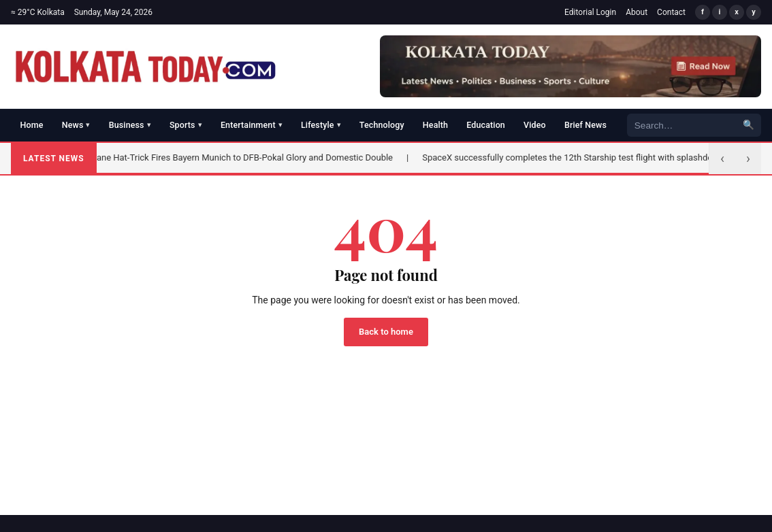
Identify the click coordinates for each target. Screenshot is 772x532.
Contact (671, 12)
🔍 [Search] (749, 124)
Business (130, 125)
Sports (186, 125)
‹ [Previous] (722, 159)
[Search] (681, 125)
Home (32, 125)
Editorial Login (590, 12)
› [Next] (748, 159)
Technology (382, 125)
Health (435, 125)
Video (535, 125)
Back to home (386, 332)
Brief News (585, 125)
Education (486, 125)
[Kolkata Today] (146, 67)
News (76, 125)
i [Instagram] (720, 12)
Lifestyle (321, 125)
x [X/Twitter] (737, 12)
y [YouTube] (754, 12)
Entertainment (252, 125)
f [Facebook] (703, 12)
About (637, 12)
